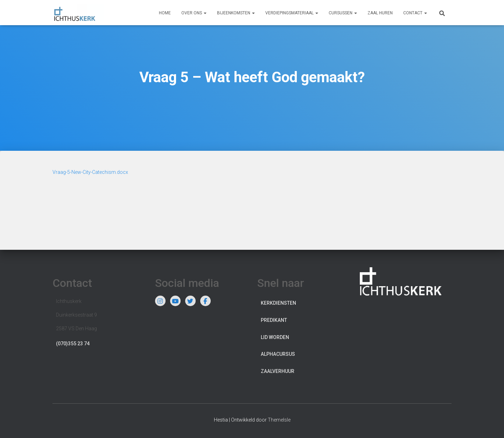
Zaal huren (380, 13)
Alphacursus (278, 354)
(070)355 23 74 (73, 344)
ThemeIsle (279, 420)
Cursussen (343, 13)
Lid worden (275, 337)
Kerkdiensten (278, 303)
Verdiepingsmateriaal (292, 13)
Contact (415, 13)
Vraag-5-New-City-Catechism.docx (90, 172)
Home (165, 13)
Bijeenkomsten (236, 13)
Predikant (274, 320)
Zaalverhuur (278, 371)
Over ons (194, 13)
